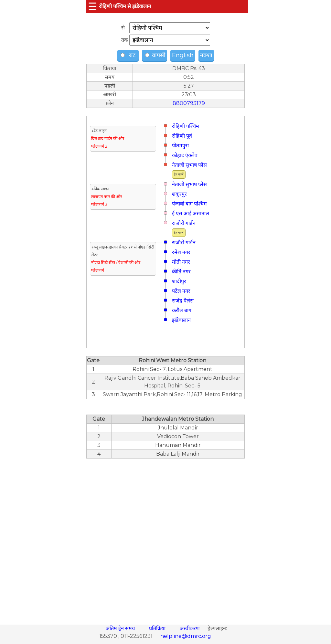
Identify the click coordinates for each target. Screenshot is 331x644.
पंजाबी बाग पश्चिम (189, 204)
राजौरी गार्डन (184, 223)
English (183, 55)
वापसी (155, 55)
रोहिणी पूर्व (182, 136)
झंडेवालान (181, 320)
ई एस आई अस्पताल (191, 213)
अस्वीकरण (190, 628)
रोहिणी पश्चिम (186, 126)
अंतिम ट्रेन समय (121, 628)
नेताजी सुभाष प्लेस (189, 165)
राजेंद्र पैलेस (183, 301)
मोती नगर (181, 262)
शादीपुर (179, 281)
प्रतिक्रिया (158, 628)
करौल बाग (182, 310)
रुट (129, 55)
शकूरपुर (179, 194)
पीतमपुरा (180, 146)
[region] (165, 538)
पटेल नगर (181, 291)
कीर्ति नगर (181, 272)
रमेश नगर (181, 252)
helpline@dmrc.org (186, 636)
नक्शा (206, 55)
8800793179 (189, 103)
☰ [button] (93, 6)
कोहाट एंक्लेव (185, 155)
